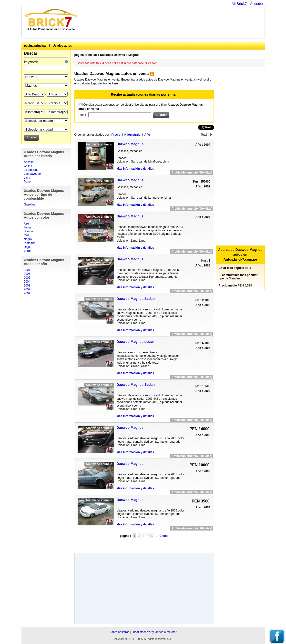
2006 (27, 274)
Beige (28, 227)
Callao (28, 166)
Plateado (30, 243)
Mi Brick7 (239, 4)
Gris (27, 235)
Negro (28, 239)
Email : (83, 115)
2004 (27, 282)
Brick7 (51, 18)
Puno (27, 182)
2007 (27, 270)
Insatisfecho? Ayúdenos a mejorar (155, 632)
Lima (27, 178)
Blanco (28, 231)
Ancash (29, 162)
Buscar (31, 53)
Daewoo (120, 55)
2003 (27, 286)
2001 (27, 293)
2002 (27, 289)
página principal (35, 46)
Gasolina (30, 204)
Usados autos (62, 46)
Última (164, 536)
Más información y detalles (135, 169)
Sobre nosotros (119, 632)
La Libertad (31, 170)
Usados (105, 55)
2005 (27, 278)
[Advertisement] (174, 22)
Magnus (134, 55)
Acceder (257, 4)
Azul (27, 224)
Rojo (27, 247)
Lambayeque (32, 174)
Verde (28, 251)
